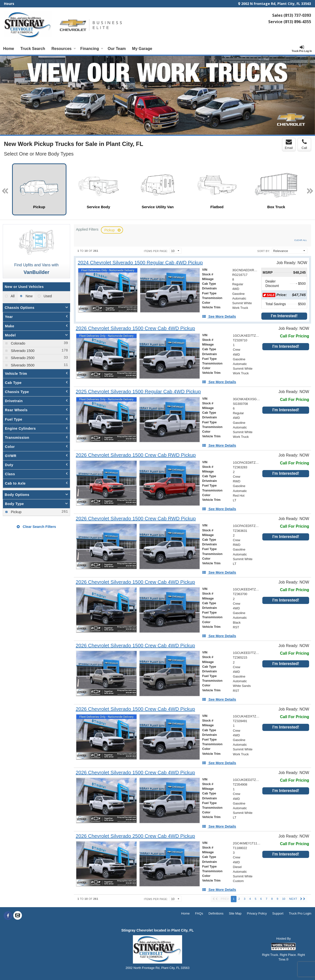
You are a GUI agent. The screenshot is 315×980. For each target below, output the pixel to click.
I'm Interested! (284, 316)
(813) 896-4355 (297, 22)
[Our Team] (117, 49)
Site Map (235, 913)
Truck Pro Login (300, 913)
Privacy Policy (257, 913)
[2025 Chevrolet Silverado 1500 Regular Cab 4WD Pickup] (138, 392)
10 (283, 899)
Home (9, 49)
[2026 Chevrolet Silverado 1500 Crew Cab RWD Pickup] (136, 455)
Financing (92, 49)
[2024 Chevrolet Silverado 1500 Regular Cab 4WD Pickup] (140, 263)
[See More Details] (219, 316)
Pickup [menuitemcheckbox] (16, 512)
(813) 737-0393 (297, 15)
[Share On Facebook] (8, 916)
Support (278, 913)
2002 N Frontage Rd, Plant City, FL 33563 (275, 4)
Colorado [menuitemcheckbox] (17, 343)
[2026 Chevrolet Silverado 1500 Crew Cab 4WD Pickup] (135, 328)
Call (304, 144)
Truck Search (33, 49)
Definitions (216, 913)
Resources (64, 49)
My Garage (142, 49)
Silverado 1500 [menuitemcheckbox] (22, 351)
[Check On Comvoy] (18, 916)
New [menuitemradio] (29, 296)
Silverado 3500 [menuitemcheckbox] (22, 365)
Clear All (301, 240)
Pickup (110, 230)
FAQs (199, 913)
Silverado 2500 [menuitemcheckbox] (22, 358)
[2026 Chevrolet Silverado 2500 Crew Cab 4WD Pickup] (135, 836)
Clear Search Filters (36, 527)
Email (289, 144)
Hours (9, 4)
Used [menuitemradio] (47, 296)
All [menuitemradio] (12, 296)
